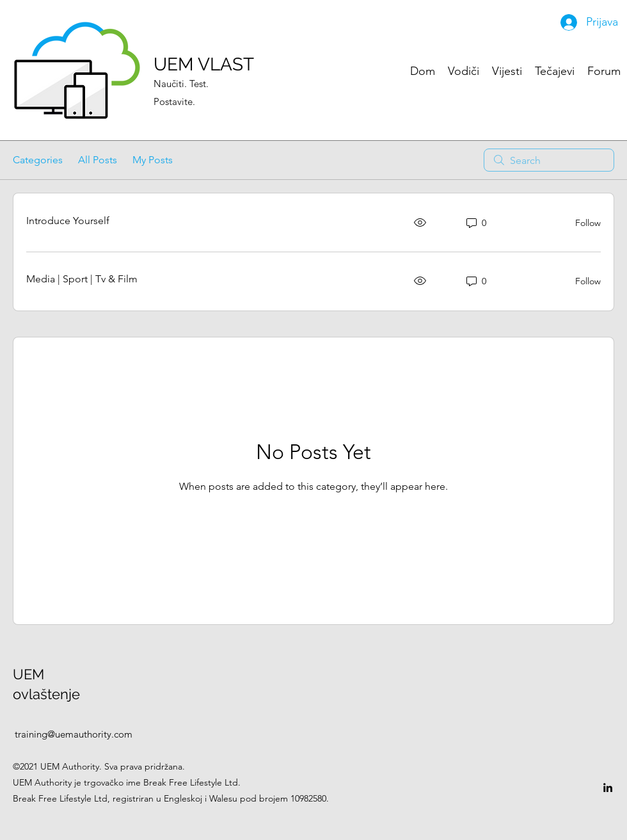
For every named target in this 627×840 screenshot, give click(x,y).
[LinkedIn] (608, 787)
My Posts (153, 160)
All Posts (98, 160)
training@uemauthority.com (74, 734)
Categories (38, 160)
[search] (549, 160)
